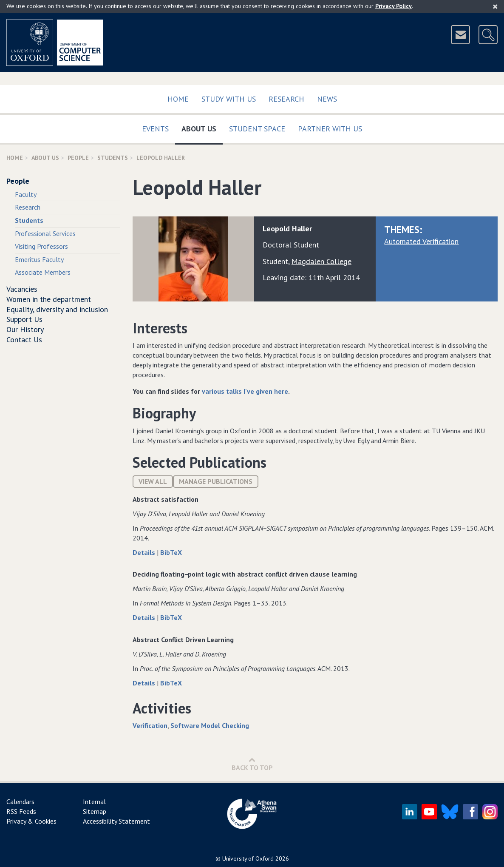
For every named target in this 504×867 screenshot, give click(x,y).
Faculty (26, 194)
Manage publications (216, 481)
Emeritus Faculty (39, 259)
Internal (94, 802)
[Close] (495, 6)
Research (286, 99)
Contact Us (24, 340)
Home (178, 99)
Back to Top (252, 764)
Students (113, 158)
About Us (202, 127)
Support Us (24, 319)
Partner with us (330, 129)
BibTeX (171, 552)
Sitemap (95, 811)
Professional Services (45, 233)
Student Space (257, 129)
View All (153, 481)
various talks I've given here (245, 391)
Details (145, 552)
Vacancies (22, 289)
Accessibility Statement (116, 821)
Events (155, 129)
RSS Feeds (21, 811)
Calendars (20, 802)
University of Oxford (248, 858)
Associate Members (43, 272)
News (327, 99)
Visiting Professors (41, 246)
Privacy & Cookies (31, 821)
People (78, 158)
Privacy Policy (394, 6)
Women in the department (49, 299)
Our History (25, 329)
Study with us (229, 99)
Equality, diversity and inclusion (57, 309)
